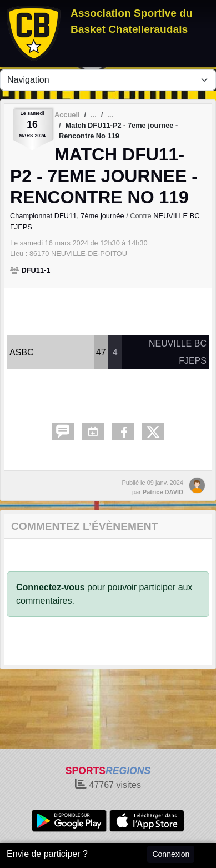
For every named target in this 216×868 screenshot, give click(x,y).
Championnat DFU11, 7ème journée (68, 216)
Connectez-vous (51, 587)
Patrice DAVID (163, 492)
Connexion (171, 854)
